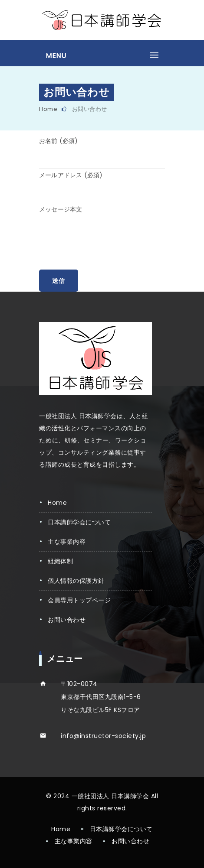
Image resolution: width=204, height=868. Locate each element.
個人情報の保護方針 (76, 581)
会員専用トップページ (79, 600)
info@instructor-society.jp (103, 736)
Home (48, 109)
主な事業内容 (67, 542)
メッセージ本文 (61, 209)
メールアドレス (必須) (71, 175)
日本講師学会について (79, 522)
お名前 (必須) (59, 141)
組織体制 (60, 561)
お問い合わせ (67, 620)
